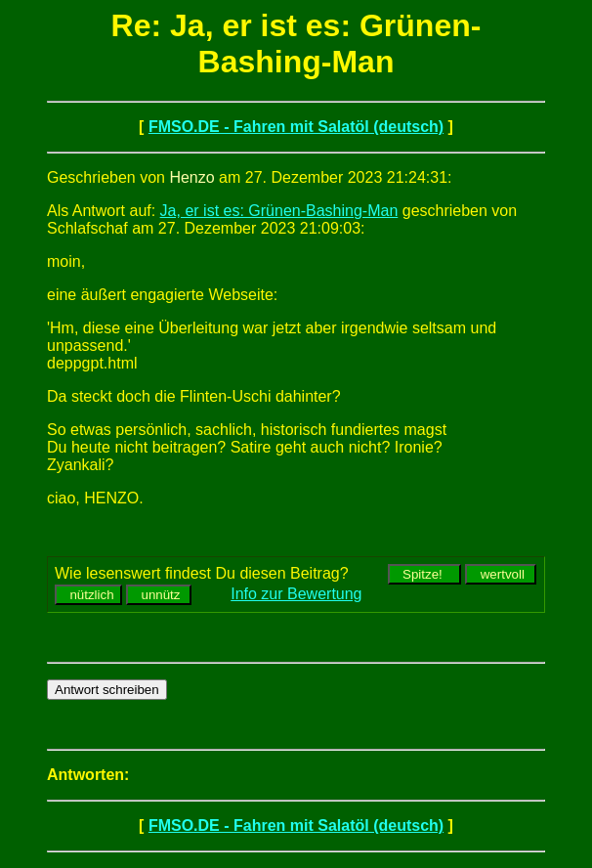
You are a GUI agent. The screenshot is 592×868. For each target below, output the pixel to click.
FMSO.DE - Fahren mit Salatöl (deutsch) (296, 127)
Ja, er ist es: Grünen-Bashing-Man (279, 211)
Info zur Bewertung (296, 594)
